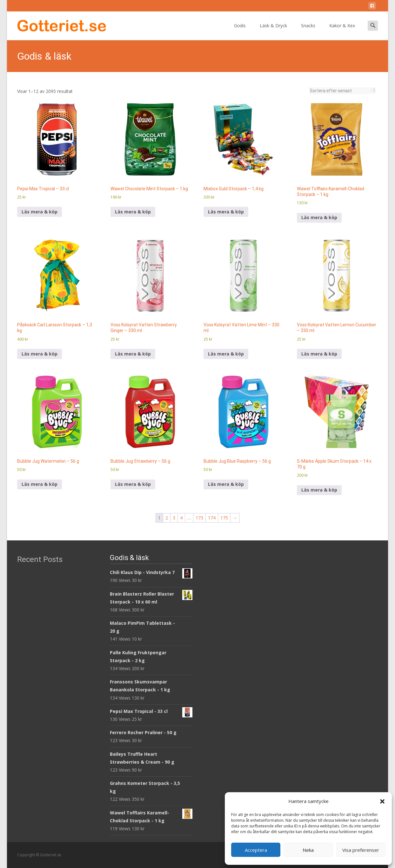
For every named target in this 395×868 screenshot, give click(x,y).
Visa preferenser (361, 850)
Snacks (308, 31)
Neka (308, 850)
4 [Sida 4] (181, 518)
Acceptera (256, 850)
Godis (240, 31)
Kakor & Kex (342, 31)
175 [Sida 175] (224, 518)
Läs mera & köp (40, 212)
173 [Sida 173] (199, 518)
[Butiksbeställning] (341, 91)
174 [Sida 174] (212, 518)
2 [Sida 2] (167, 518)
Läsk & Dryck (273, 31)
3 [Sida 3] (174, 518)
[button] (382, 801)
